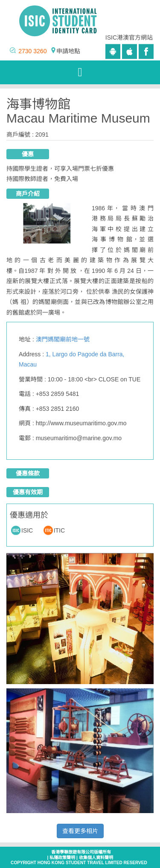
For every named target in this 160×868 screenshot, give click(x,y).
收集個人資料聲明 (96, 858)
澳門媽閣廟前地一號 (63, 339)
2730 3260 (32, 51)
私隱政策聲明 (62, 858)
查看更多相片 (80, 831)
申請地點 (68, 51)
